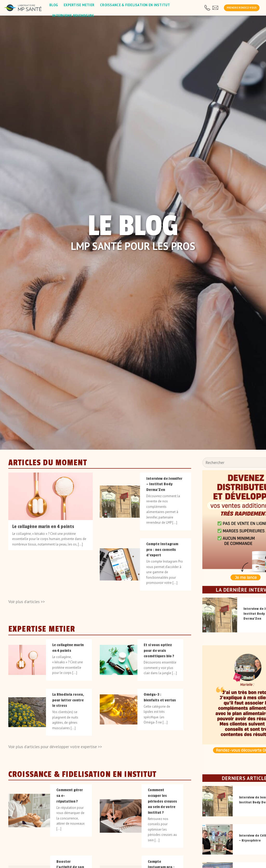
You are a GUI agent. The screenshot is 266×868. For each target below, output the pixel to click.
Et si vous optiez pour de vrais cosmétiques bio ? (159, 650)
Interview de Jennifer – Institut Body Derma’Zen (164, 484)
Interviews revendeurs (73, 16)
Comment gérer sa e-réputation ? (70, 795)
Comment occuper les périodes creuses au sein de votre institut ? (162, 801)
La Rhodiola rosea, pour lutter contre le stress (68, 700)
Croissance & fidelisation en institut (135, 5)
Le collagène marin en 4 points (43, 527)
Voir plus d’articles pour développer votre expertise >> (55, 747)
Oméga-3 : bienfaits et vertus (160, 697)
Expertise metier (79, 5)
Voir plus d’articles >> (27, 601)
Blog (54, 5)
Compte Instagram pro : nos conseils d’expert (162, 549)
